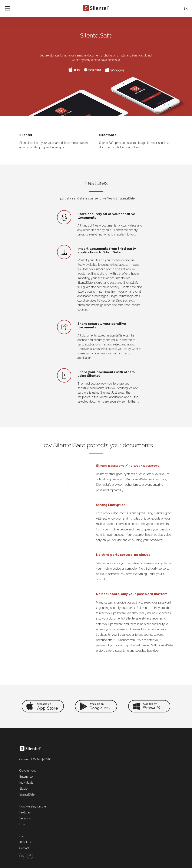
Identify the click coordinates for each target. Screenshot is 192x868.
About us (25, 842)
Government (27, 771)
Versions (25, 818)
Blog (22, 836)
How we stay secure (33, 806)
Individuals (26, 783)
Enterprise (26, 777)
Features (25, 812)
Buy (22, 824)
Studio (23, 789)
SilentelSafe (27, 794)
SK (186, 9)
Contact (24, 848)
